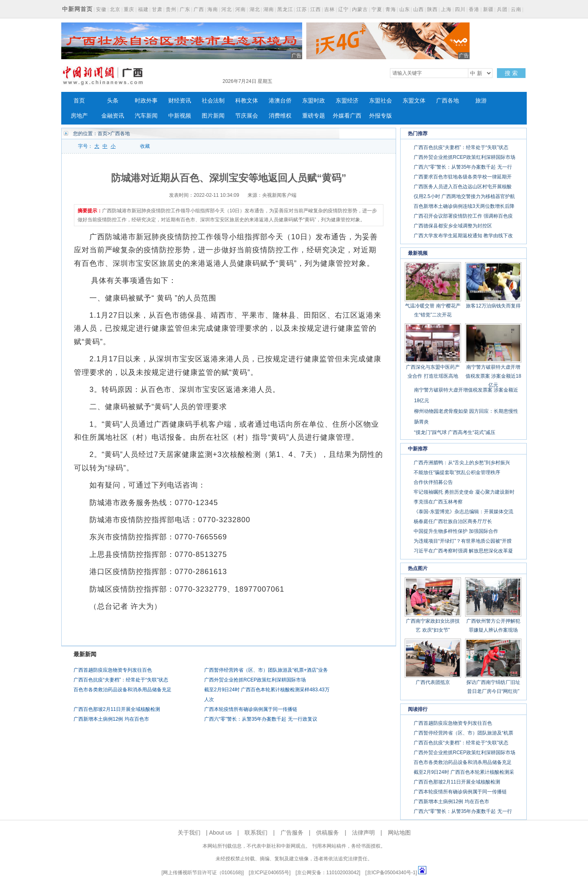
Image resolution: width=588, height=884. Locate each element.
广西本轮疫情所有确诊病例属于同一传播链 (251, 709)
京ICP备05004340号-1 (391, 873)
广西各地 (448, 101)
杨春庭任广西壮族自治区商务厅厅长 (453, 521)
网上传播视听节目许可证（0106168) (203, 873)
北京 (115, 9)
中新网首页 (77, 9)
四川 (460, 9)
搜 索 (511, 73)
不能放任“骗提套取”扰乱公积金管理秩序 (457, 472)
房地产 (79, 116)
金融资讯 (113, 116)
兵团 (502, 9)
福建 (143, 9)
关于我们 (189, 833)
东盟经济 (347, 101)
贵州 (171, 9)
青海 (391, 9)
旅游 (481, 101)
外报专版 (381, 116)
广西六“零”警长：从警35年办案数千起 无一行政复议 (261, 719)
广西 (199, 9)
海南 (213, 9)
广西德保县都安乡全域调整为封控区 (453, 226)
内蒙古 (360, 9)
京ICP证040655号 (269, 873)
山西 (419, 9)
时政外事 (146, 101)
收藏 (145, 146)
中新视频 (180, 116)
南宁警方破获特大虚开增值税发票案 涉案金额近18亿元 (493, 376)
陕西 (432, 9)
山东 (405, 9)
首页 (79, 101)
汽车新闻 (146, 116)
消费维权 (280, 116)
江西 (316, 9)
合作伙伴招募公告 (433, 482)
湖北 (255, 9)
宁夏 (377, 9)
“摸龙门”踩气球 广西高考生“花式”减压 (455, 432)
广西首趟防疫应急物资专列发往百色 (113, 670)
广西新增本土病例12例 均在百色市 (111, 719)
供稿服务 (327, 833)
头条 (113, 101)
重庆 (129, 9)
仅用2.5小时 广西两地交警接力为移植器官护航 (464, 196)
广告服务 (292, 833)
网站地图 (399, 833)
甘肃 (157, 9)
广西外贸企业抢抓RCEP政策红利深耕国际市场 (255, 680)
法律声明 (363, 833)
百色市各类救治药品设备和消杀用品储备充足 (122, 690)
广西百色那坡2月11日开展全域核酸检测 (117, 709)
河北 (227, 9)
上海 (446, 9)
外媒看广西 (347, 116)
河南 (241, 9)
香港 (474, 9)
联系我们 (256, 833)
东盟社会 (381, 101)
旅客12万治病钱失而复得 (493, 306)
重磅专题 (314, 116)
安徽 (101, 9)
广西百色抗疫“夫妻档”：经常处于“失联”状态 (121, 680)
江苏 (302, 9)
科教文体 (247, 101)
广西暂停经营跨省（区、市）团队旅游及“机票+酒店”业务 (266, 670)
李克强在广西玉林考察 (438, 502)
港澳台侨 (280, 101)
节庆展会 (247, 116)
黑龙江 (285, 9)
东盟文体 (414, 101)
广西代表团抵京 (433, 682)
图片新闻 (213, 116)
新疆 (488, 9)
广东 (185, 9)
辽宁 (343, 9)
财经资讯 (180, 101)
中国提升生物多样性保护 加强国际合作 (456, 531)
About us (220, 833)
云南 (516, 9)
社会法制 (213, 101)
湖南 (269, 9)
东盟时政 (314, 101)
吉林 (330, 9)
